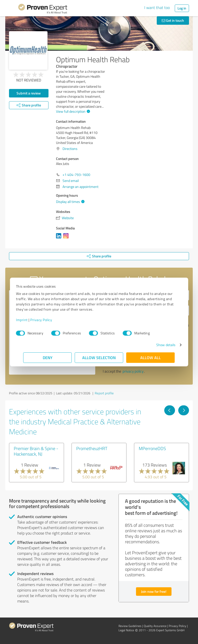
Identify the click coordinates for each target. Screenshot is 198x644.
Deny (48, 357)
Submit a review (29, 93)
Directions (70, 149)
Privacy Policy (48, 320)
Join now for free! (154, 591)
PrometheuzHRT (92, 448)
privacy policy (133, 371)
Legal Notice (126, 630)
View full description (72, 111)
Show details (159, 345)
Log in (182, 8)
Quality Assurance (155, 626)
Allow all (150, 357)
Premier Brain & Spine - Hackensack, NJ (36, 451)
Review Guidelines (130, 626)
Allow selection (99, 357)
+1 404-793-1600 (76, 175)
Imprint (29, 320)
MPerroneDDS (152, 448)
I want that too (157, 7)
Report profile (104, 393)
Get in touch (173, 20)
